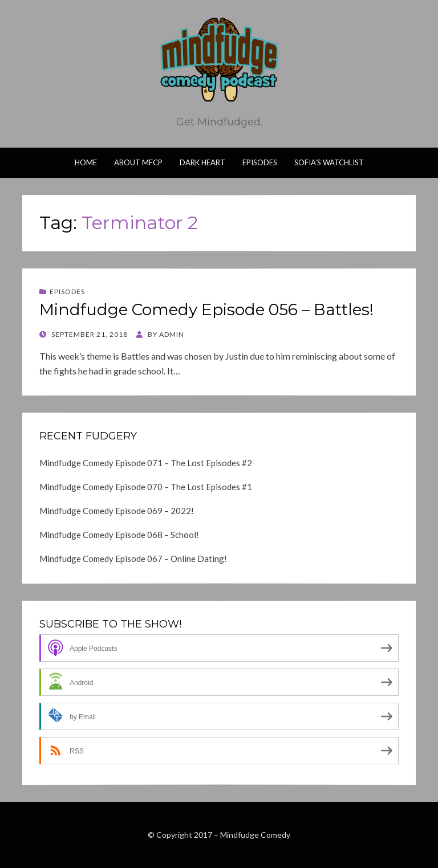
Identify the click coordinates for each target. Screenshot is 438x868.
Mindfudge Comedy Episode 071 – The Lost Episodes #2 (146, 463)
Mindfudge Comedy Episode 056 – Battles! (206, 309)
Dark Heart (202, 162)
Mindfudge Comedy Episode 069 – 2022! (117, 511)
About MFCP (138, 162)
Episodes (260, 162)
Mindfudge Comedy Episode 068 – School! (119, 535)
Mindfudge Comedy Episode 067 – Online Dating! (133, 559)
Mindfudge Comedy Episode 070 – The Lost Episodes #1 (146, 487)
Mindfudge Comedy (255, 835)
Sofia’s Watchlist (329, 162)
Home (86, 162)
